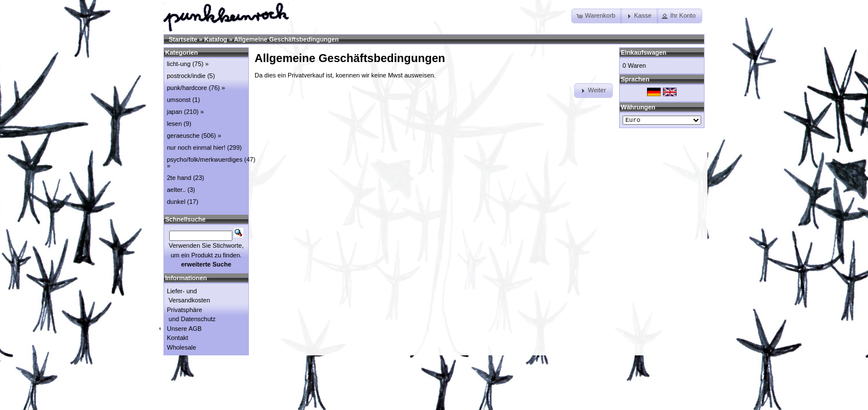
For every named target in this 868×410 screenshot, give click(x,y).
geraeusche (183, 136)
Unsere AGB (184, 329)
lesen (174, 124)
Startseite (183, 39)
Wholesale (181, 347)
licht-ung (179, 64)
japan (175, 112)
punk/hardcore (187, 88)
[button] (597, 16)
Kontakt (177, 338)
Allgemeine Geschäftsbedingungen (286, 39)
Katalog (216, 39)
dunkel (176, 202)
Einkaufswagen (644, 52)
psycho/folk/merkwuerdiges (205, 159)
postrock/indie (186, 76)
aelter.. (176, 190)
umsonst (179, 100)
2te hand (179, 178)
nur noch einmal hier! (196, 147)
